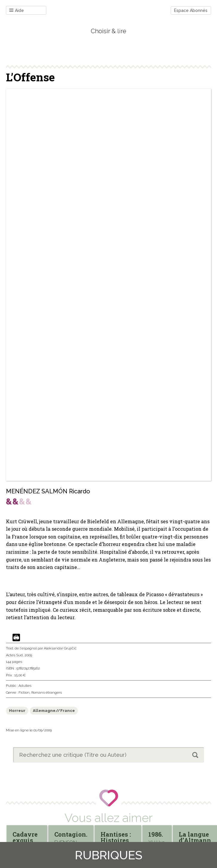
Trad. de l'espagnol (21, 648)
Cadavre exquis (25, 837)
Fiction (24, 692)
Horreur (17, 711)
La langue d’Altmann (195, 837)
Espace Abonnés (191, 10)
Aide (17, 11)
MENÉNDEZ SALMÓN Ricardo (48, 491)
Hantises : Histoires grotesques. (118, 840)
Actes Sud (14, 655)
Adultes (25, 686)
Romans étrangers (47, 692)
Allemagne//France (54, 711)
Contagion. (71, 834)
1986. (156, 834)
